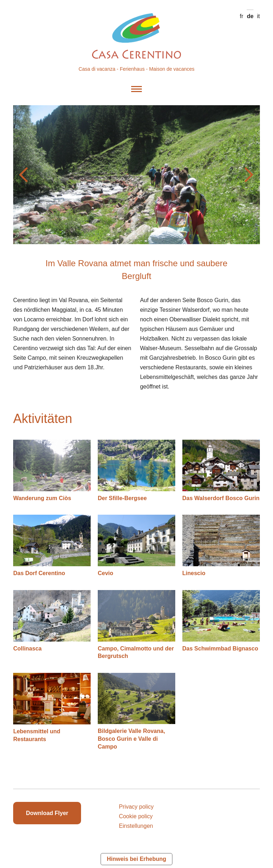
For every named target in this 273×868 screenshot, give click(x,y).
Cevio (106, 573)
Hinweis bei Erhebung (136, 859)
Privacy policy (136, 807)
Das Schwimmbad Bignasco (220, 649)
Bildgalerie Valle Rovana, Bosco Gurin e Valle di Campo (131, 739)
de (250, 16)
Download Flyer (47, 813)
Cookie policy (136, 816)
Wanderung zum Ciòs (42, 498)
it (258, 16)
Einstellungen (136, 826)
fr (242, 16)
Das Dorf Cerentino (39, 573)
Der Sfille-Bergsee (122, 498)
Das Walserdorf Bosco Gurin (221, 498)
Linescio (194, 573)
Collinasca (27, 649)
